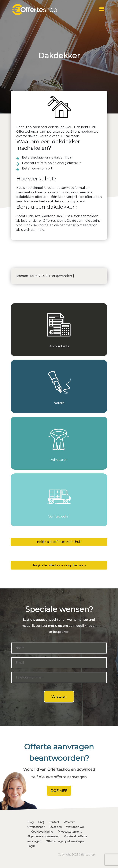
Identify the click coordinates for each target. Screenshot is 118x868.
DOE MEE (59, 791)
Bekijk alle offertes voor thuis (59, 542)
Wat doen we (75, 827)
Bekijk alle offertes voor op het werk (59, 565)
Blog (30, 822)
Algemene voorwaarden (43, 836)
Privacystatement (70, 832)
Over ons (55, 827)
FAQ (41, 822)
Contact (54, 822)
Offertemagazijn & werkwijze (65, 841)
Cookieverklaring (42, 832)
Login (31, 846)
